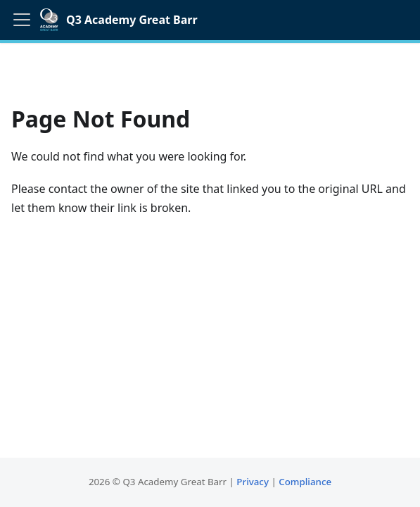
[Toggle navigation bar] (22, 20)
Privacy (253, 482)
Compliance (305, 482)
